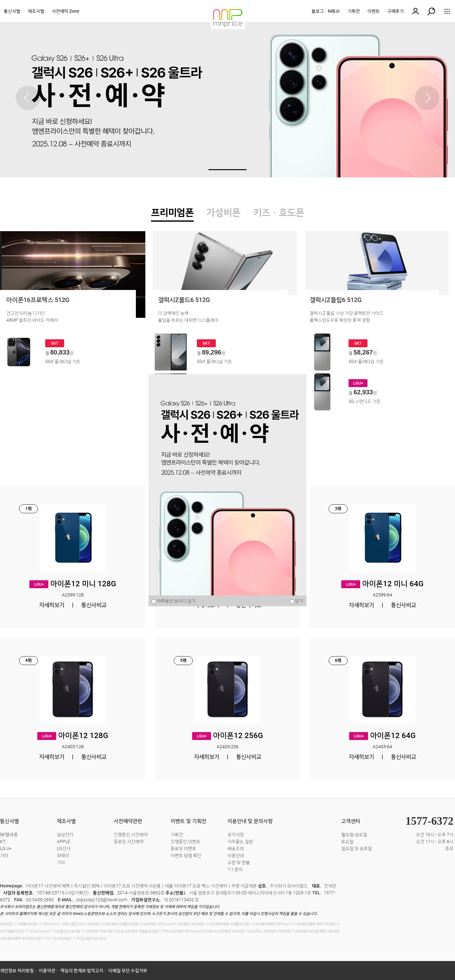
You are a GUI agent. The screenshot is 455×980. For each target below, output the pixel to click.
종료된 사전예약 (129, 841)
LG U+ (6, 848)
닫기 (299, 601)
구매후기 (396, 11)
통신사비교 (94, 605)
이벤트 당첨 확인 (186, 855)
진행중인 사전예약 (131, 835)
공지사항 (236, 835)
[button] (427, 98)
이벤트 (374, 11)
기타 (4, 855)
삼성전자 (65, 835)
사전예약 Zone (66, 11)
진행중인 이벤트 (185, 841)
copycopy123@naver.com (102, 900)
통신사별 (12, 11)
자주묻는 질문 (240, 841)
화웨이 (63, 855)
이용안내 (236, 855)
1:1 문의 (235, 869)
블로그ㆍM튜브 (326, 11)
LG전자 (64, 848)
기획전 (354, 11)
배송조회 (236, 848)
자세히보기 (52, 605)
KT (3, 841)
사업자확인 (77, 893)
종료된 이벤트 (183, 848)
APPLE (64, 841)
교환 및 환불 (239, 862)
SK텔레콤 (9, 835)
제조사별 (36, 11)
